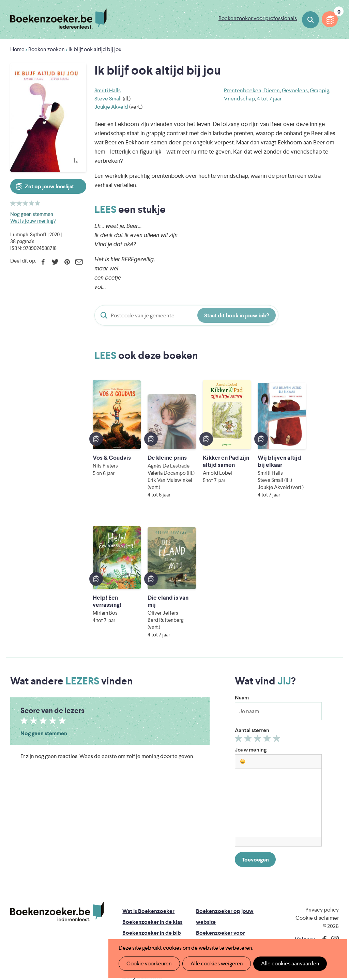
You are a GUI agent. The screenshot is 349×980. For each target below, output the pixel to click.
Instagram (333, 828)
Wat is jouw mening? (33, 221)
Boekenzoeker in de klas (152, 811)
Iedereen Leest (221, 886)
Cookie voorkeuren (148, 963)
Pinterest (67, 262)
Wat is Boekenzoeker (148, 800)
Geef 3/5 (259, 629)
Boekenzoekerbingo (148, 832)
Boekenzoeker (58, 19)
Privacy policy (322, 798)
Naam (242, 586)
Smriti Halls (108, 90)
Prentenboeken (243, 90)
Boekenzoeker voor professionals (258, 18)
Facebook (43, 262)
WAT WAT (184, 914)
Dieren (272, 90)
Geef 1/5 (239, 629)
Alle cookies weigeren (214, 963)
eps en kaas (296, 924)
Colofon (206, 843)
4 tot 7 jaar (269, 99)
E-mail (79, 262)
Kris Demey (233, 924)
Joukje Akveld (111, 107)
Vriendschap (239, 99)
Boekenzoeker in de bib (152, 821)
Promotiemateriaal (145, 843)
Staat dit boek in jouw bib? (237, 315)
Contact (206, 854)
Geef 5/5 (278, 629)
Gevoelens (295, 90)
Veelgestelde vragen (147, 854)
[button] (243, 650)
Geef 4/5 (268, 629)
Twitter (55, 262)
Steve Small (108, 99)
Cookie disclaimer (317, 807)
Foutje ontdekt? (142, 865)
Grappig (320, 90)
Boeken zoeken (310, 20)
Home (17, 49)
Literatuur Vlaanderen (161, 895)
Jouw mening (251, 638)
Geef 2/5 (249, 629)
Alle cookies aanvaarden (286, 963)
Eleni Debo (173, 924)
